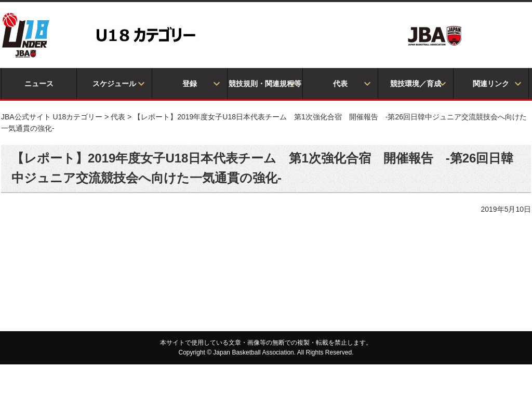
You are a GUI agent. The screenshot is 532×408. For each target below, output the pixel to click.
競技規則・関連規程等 (265, 84)
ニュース (39, 84)
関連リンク (491, 84)
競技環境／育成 (416, 84)
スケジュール (114, 84)
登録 (190, 84)
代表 (340, 84)
